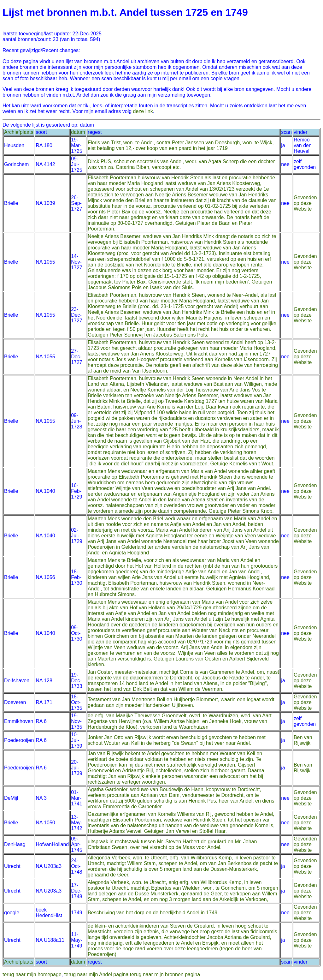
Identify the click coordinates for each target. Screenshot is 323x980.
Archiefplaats (19, 132)
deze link (143, 111)
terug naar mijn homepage (32, 974)
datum (78, 132)
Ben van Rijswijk (303, 740)
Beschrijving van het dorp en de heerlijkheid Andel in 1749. (153, 913)
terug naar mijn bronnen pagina (165, 974)
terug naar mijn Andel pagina (97, 974)
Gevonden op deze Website (305, 203)
